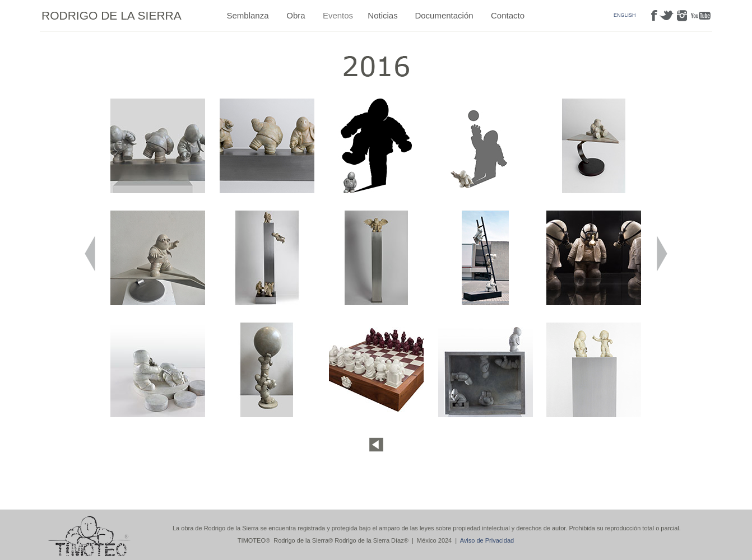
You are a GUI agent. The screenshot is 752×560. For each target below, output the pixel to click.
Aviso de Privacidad (487, 540)
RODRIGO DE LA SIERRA (112, 15)
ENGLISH (625, 15)
